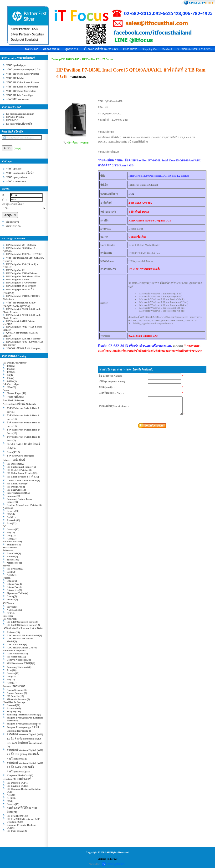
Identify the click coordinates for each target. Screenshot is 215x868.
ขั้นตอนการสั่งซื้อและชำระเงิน (101, 49)
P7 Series (108, 59)
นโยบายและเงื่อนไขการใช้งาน (195, 49)
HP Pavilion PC (91, 59)
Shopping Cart (150, 49)
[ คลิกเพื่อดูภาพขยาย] (76, 143)
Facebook (167, 49)
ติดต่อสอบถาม (51, 49)
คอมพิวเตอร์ (31, 49)
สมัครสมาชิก (130, 49)
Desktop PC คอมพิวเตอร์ (65, 59)
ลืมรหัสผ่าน (13, 222)
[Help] (17, 148)
